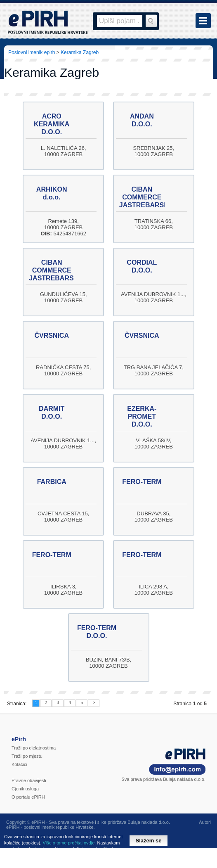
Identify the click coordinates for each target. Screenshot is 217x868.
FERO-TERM (142, 482)
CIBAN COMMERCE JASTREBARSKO (146, 197)
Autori (205, 822)
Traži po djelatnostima (34, 748)
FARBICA (52, 482)
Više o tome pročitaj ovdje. (70, 843)
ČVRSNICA (52, 336)
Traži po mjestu (27, 756)
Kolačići (19, 764)
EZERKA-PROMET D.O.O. (142, 416)
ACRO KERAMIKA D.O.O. (52, 124)
